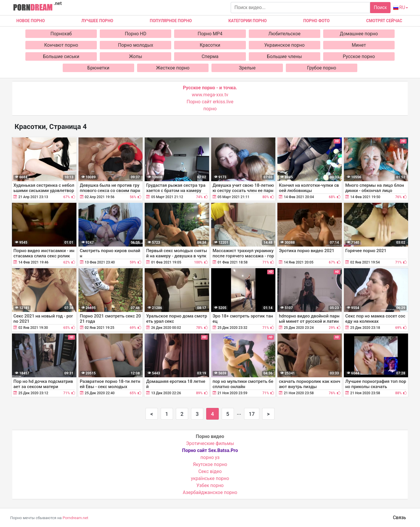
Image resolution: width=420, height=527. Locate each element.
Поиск (380, 7)
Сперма (210, 56)
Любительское (284, 34)
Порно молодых (136, 45)
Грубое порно (322, 68)
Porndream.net (76, 518)
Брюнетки (98, 68)
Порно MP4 (210, 34)
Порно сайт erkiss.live (210, 102)
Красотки (210, 45)
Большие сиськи (61, 56)
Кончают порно (61, 45)
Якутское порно (210, 464)
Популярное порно (171, 21)
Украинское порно (284, 45)
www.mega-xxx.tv (210, 95)
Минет (359, 45)
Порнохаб (61, 34)
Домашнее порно (359, 34)
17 (252, 414)
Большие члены (284, 56)
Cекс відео (210, 471)
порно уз (210, 457)
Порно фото (316, 21)
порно (210, 109)
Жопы (135, 56)
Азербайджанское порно (210, 492)
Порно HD (136, 34)
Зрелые (247, 68)
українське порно (210, 478)
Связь (399, 518)
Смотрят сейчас (384, 21)
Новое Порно (31, 21)
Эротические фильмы (210, 443)
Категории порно (247, 21)
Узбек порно (210, 485)
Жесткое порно (173, 68)
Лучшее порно (97, 21)
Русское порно (359, 56)
